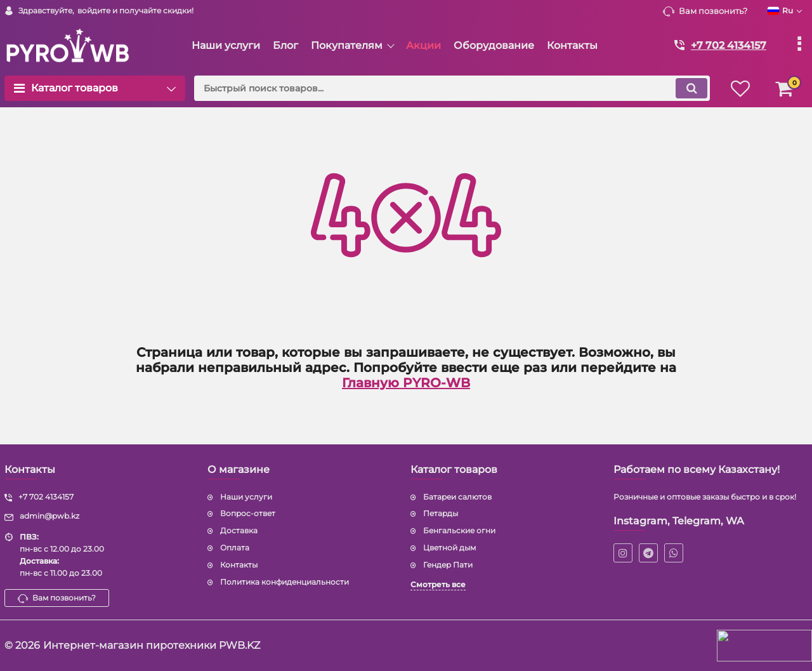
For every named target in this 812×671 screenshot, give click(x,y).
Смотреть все (438, 584)
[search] (452, 88)
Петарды (441, 513)
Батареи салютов (457, 497)
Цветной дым (449, 548)
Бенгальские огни (459, 530)
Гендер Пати (448, 565)
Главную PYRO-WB (406, 383)
